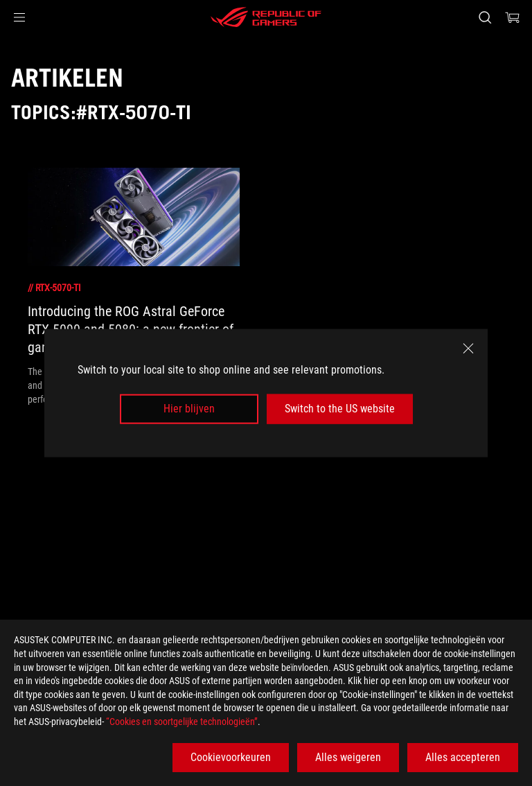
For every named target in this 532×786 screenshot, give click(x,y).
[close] (468, 349)
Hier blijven (189, 409)
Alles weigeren (348, 757)
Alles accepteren (463, 757)
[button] (19, 17)
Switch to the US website (340, 409)
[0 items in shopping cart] (513, 17)
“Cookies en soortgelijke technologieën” (182, 722)
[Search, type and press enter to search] (485, 17)
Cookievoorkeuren (231, 757)
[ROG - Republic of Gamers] (266, 17)
